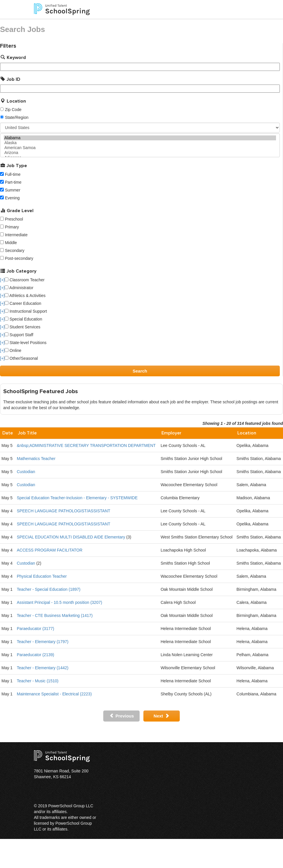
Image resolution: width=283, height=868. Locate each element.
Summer (13, 190)
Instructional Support (26, 311)
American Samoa (140, 148)
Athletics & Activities (25, 296)
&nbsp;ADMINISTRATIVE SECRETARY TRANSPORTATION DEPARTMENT (86, 445)
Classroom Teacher (25, 280)
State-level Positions (26, 343)
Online (13, 350)
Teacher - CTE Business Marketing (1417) (55, 615)
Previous (122, 716)
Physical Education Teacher (42, 576)
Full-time (13, 174)
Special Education (23, 319)
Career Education (23, 303)
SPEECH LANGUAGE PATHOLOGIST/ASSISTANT (64, 511)
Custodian (26, 472)
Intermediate (16, 235)
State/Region (17, 117)
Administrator (19, 288)
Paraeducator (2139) (35, 655)
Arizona (140, 153)
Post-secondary (19, 258)
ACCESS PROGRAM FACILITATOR (50, 550)
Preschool (14, 219)
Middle (11, 243)
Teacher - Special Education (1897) (49, 589)
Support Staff (19, 335)
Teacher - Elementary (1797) (43, 642)
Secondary (15, 250)
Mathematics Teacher (36, 459)
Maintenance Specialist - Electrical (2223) (54, 694)
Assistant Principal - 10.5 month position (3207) (59, 602)
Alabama (140, 138)
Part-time (13, 182)
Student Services (23, 327)
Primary (12, 227)
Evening (12, 198)
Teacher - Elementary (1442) (43, 668)
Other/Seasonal (21, 358)
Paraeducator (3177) (35, 629)
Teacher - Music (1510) (38, 681)
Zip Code (13, 110)
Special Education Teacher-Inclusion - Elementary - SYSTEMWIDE (77, 498)
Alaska (140, 143)
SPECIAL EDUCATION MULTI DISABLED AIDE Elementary (71, 537)
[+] (2, 280)
